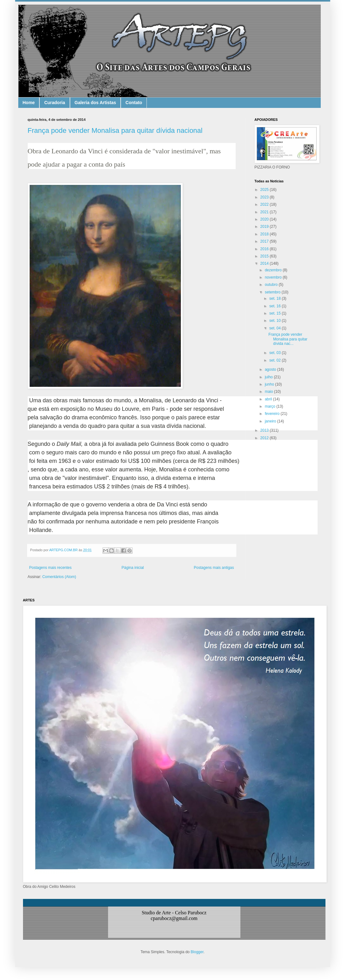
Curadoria (55, 103)
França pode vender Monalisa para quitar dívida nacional (115, 130)
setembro (273, 292)
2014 (265, 263)
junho (270, 384)
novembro (274, 277)
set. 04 (276, 328)
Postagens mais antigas (214, 568)
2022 (265, 204)
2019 (265, 227)
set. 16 (276, 306)
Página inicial (133, 568)
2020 (265, 219)
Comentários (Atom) (59, 577)
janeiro (271, 421)
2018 (265, 234)
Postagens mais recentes (51, 568)
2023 (265, 197)
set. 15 (276, 313)
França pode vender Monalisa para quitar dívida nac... (288, 339)
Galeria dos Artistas (95, 103)
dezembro (274, 270)
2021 (265, 212)
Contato (134, 103)
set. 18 (276, 298)
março (270, 406)
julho (269, 377)
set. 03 (276, 353)
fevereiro (273, 414)
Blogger (197, 952)
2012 (265, 438)
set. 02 (276, 360)
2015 (265, 256)
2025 (265, 190)
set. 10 (276, 321)
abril (269, 399)
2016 (265, 249)
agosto (271, 369)
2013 (265, 430)
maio (269, 392)
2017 (265, 241)
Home (29, 103)
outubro (272, 285)
